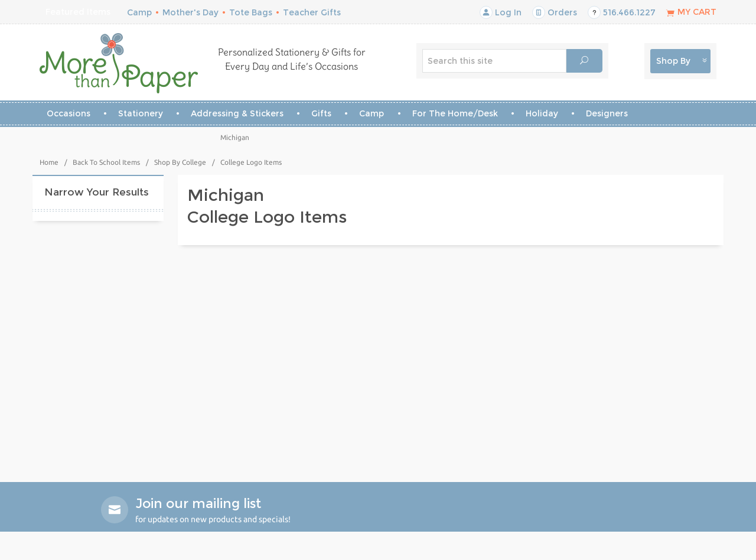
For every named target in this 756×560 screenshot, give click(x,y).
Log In (501, 12)
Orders (555, 12)
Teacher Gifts (312, 12)
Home (49, 162)
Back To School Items (106, 162)
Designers (607, 113)
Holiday (542, 113)
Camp (139, 12)
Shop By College (180, 162)
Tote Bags (251, 12)
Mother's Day (190, 12)
